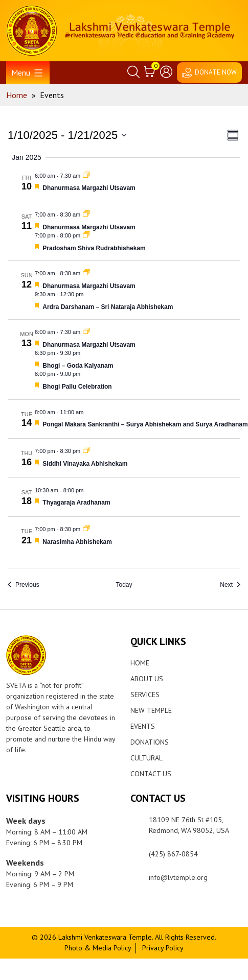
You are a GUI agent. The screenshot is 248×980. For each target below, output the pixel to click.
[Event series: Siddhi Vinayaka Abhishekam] (86, 451)
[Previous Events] (24, 585)
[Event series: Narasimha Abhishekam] (86, 529)
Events (143, 726)
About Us (147, 679)
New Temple (151, 710)
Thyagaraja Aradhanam (76, 503)
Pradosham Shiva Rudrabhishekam (94, 248)
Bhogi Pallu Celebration (77, 387)
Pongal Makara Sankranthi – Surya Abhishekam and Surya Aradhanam (145, 424)
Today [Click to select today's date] (124, 585)
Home (140, 663)
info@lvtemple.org (178, 877)
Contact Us (151, 774)
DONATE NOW (216, 72)
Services (145, 695)
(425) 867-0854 (173, 854)
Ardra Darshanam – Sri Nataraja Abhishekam (108, 307)
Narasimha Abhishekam (77, 542)
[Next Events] (230, 585)
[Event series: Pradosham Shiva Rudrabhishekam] (86, 235)
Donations (150, 742)
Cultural (146, 758)
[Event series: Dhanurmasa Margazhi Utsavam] (86, 176)
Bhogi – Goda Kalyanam (78, 366)
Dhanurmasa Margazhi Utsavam (89, 188)
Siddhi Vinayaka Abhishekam (85, 464)
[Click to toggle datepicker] (67, 135)
